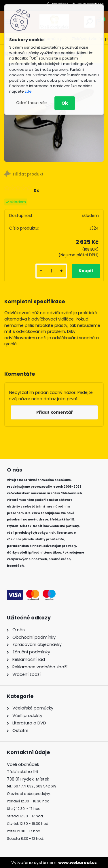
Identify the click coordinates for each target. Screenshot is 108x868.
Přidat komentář (54, 412)
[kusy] (51, 271)
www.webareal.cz (77, 863)
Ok (65, 103)
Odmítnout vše (31, 103)
